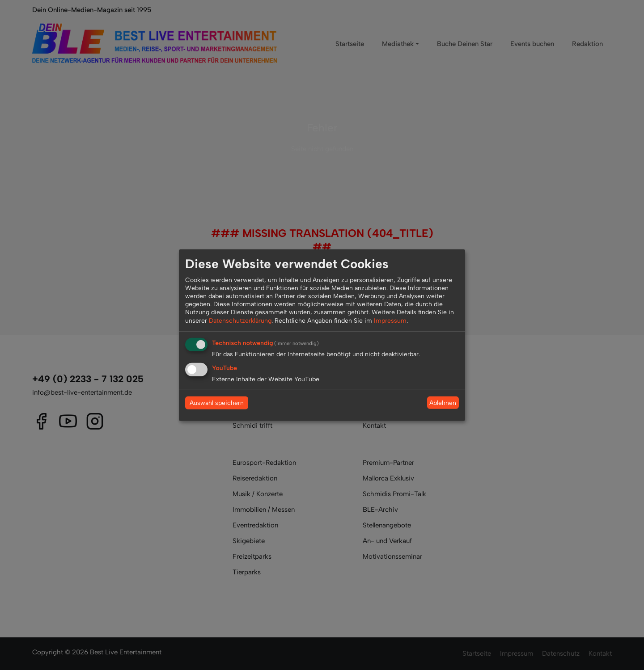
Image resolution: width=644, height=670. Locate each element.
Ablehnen (443, 402)
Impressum (390, 320)
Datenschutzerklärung (240, 320)
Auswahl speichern (217, 403)
